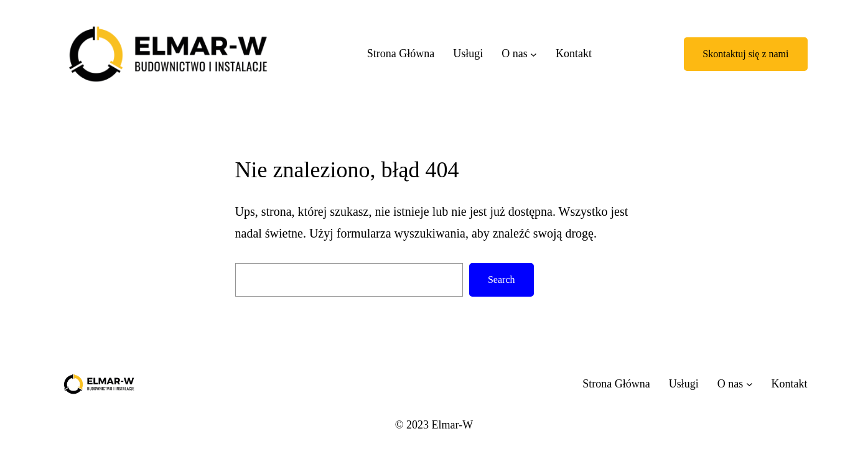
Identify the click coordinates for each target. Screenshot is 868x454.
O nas (515, 53)
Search (502, 280)
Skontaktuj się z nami (745, 54)
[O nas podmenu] (534, 54)
